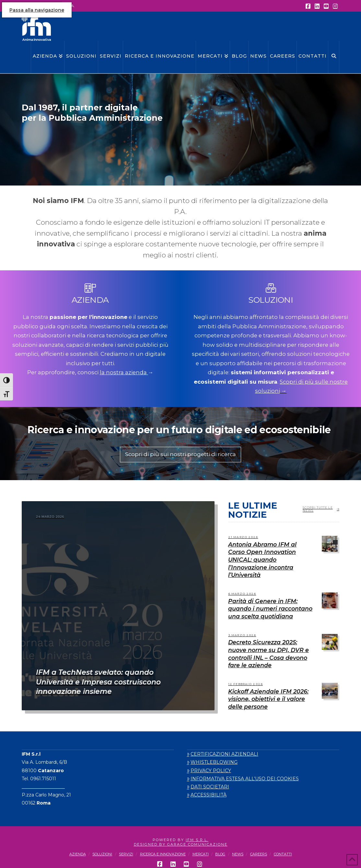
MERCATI (201, 854)
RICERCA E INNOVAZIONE (163, 854)
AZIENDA (78, 854)
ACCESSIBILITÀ (207, 795)
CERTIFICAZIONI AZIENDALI (223, 754)
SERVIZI (126, 854)
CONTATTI (283, 854)
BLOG (220, 854)
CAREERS (259, 854)
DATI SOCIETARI (208, 787)
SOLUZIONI (102, 854)
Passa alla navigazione (37, 10)
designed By (151, 844)
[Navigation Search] (334, 57)
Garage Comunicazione (197, 844)
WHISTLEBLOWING (212, 762)
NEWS (238, 854)
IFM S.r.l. (197, 840)
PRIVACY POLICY (209, 771)
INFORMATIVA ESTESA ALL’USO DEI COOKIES (243, 779)
